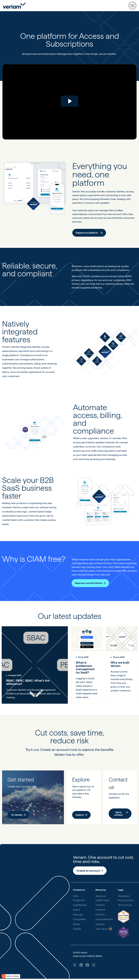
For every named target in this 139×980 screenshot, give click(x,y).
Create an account (90, 871)
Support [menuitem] (100, 925)
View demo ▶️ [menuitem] (104, 929)
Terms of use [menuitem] (125, 906)
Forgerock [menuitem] (79, 901)
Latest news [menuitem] (102, 901)
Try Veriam (19, 816)
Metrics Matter (95, 957)
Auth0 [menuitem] (76, 910)
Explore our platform (89, 233)
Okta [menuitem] (76, 897)
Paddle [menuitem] (77, 929)
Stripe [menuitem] (76, 925)
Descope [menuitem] (78, 915)
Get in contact (121, 814)
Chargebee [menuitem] (79, 920)
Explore (82, 816)
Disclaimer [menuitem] (124, 897)
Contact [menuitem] (100, 906)
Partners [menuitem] (100, 910)
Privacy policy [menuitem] (126, 901)
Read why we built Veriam (90, 583)
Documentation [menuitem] (104, 920)
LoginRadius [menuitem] (80, 906)
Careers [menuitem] (100, 915)
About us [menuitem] (100, 897)
